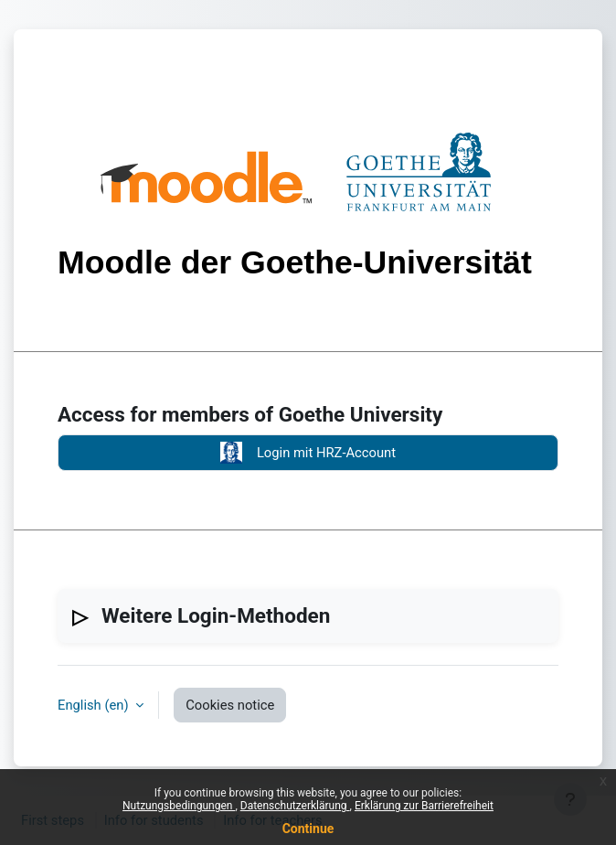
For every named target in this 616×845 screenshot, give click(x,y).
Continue (308, 829)
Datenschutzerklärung (295, 806)
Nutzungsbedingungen (179, 806)
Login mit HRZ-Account (308, 453)
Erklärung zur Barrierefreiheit (424, 806)
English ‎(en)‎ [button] (95, 705)
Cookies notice (230, 705)
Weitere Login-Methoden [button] (216, 615)
